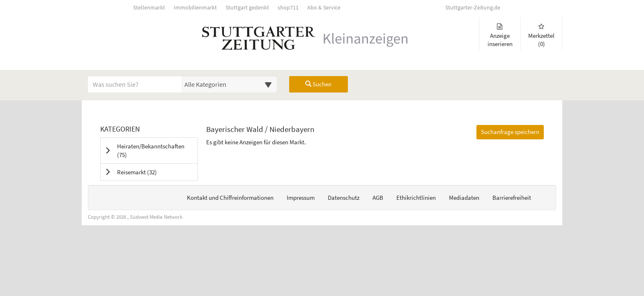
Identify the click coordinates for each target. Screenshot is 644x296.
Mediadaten (464, 198)
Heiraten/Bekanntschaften (151, 150)
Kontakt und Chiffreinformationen (230, 198)
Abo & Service (324, 8)
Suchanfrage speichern (510, 132)
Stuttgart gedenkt (247, 8)
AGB (378, 198)
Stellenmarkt (149, 8)
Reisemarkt (147, 172)
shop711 (288, 8)
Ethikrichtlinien (416, 198)
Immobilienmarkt (195, 8)
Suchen (318, 84)
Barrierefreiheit (512, 198)
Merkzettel (541, 36)
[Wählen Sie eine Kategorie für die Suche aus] (230, 84)
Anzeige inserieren (500, 36)
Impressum (301, 198)
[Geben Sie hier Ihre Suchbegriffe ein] (135, 84)
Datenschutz (344, 198)
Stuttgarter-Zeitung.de (473, 8)
